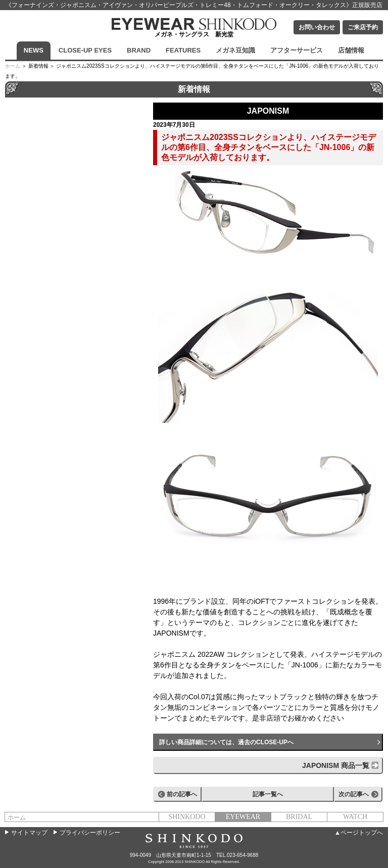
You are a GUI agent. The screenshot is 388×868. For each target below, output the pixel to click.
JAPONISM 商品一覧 (336, 765)
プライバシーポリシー (90, 833)
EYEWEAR (243, 817)
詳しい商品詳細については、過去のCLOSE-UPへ (226, 742)
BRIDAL (299, 817)
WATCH (355, 817)
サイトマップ (29, 833)
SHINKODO (187, 817)
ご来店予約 (363, 27)
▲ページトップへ (359, 833)
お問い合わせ (317, 27)
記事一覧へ (268, 794)
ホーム (13, 66)
